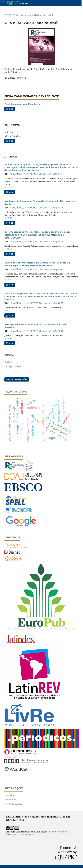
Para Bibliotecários (13, 804)
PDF (11, 109)
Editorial (9, 132)
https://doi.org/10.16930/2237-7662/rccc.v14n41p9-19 (36, 174)
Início (8, 15)
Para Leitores (10, 795)
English (8, 362)
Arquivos (18, 15)
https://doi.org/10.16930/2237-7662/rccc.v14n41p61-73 (36, 303)
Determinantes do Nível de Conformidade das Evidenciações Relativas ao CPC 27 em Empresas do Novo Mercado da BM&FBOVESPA (37, 235)
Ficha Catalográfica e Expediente (23, 104)
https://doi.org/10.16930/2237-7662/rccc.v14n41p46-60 (36, 269)
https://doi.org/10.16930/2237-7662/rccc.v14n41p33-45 (36, 241)
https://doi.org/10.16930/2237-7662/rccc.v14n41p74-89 (36, 331)
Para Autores (10, 800)
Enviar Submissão (17, 379)
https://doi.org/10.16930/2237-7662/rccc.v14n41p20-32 (36, 208)
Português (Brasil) (13, 366)
